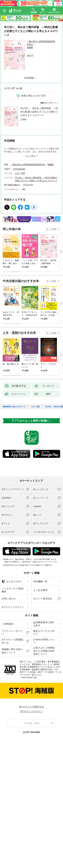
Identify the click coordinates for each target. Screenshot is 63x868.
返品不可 (30, 55)
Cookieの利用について (44, 641)
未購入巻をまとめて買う (34, 96)
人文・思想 (20, 173)
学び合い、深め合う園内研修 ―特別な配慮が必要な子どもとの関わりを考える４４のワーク (39, 112)
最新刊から (54, 103)
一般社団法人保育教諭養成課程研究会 (28, 165)
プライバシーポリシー (12, 632)
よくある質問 (40, 590)
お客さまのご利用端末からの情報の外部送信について (44, 651)
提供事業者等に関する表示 (44, 624)
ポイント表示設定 (43, 599)
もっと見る (51, 229)
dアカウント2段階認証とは (12, 641)
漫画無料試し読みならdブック (14, 407)
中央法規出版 (19, 169)
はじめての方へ (12, 581)
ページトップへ (32, 723)
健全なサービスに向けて (44, 632)
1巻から (44, 103)
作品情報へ (30, 78)
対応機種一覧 (40, 581)
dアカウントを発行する (32, 707)
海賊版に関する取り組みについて (12, 651)
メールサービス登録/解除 (13, 590)
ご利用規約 (8, 624)
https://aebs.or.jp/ (29, 677)
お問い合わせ (9, 599)
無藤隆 (30, 47)
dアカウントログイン (13, 607)
